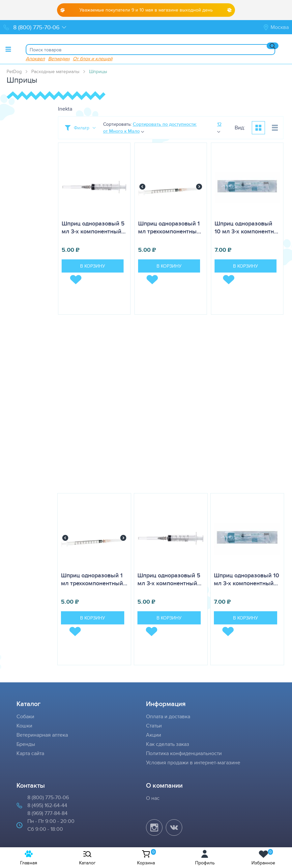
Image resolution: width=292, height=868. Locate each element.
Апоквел (35, 58)
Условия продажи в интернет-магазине (193, 763)
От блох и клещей (93, 58)
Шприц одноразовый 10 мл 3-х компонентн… (246, 227)
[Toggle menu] (8, 49)
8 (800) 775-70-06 (48, 797)
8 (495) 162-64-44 (47, 805)
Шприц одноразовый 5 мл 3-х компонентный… (94, 227)
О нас (153, 798)
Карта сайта (30, 753)
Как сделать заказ (168, 744)
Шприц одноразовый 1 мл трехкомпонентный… (94, 579)
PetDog (14, 71)
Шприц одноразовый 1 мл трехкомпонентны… (170, 227)
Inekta (65, 109)
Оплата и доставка (168, 716)
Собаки (25, 716)
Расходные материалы (55, 71)
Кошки (24, 726)
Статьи (154, 726)
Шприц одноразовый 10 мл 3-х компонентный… (247, 579)
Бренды (26, 744)
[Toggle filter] (80, 128)
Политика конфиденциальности (184, 753)
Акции (154, 735)
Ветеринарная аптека (42, 735)
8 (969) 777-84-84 (47, 813)
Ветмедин (59, 58)
